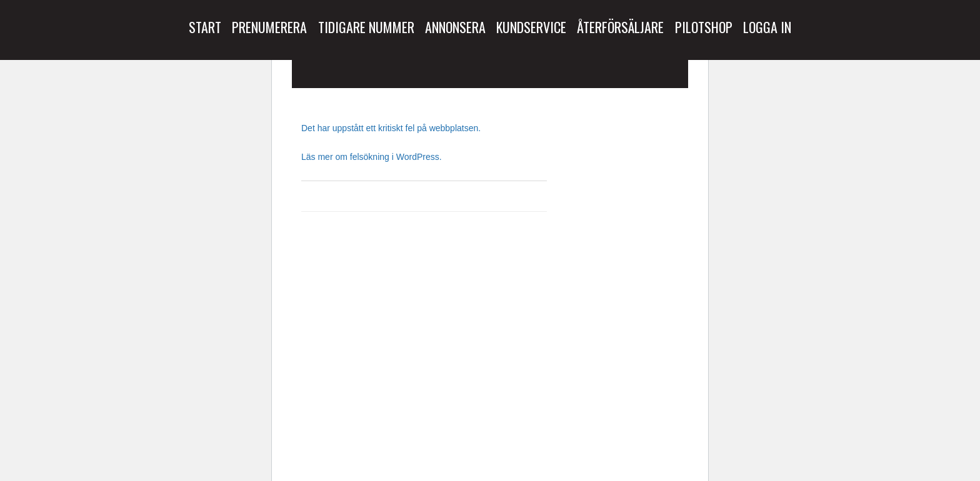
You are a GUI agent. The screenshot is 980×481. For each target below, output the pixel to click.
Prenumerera (269, 27)
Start (205, 27)
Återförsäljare (620, 27)
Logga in (767, 27)
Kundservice (531, 27)
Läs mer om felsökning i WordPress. (372, 157)
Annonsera (455, 27)
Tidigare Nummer (366, 27)
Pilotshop (704, 27)
